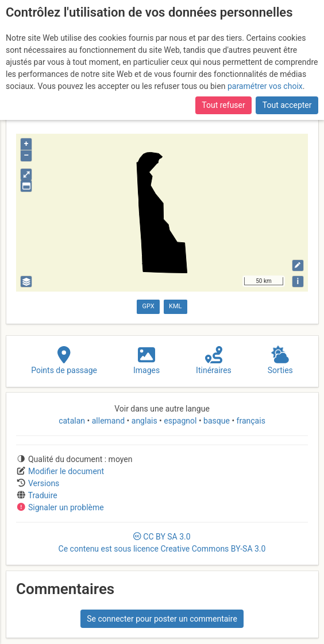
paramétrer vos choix (265, 86)
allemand (108, 421)
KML (175, 306)
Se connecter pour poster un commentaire (162, 619)
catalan (73, 421)
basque (217, 421)
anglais (144, 421)
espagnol (180, 421)
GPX (148, 306)
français (250, 421)
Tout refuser (223, 105)
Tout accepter (287, 105)
